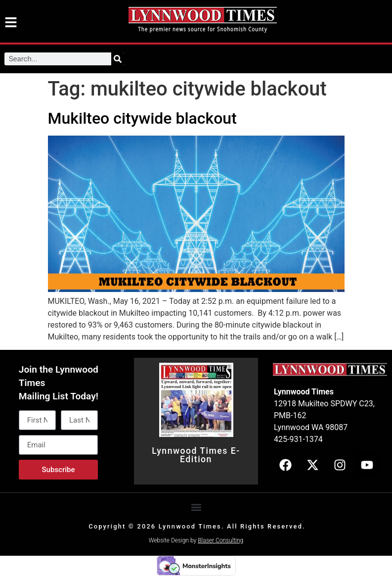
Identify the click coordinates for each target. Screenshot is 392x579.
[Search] (118, 59)
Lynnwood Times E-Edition (196, 455)
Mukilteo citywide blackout (142, 118)
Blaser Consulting (220, 540)
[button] (196, 507)
